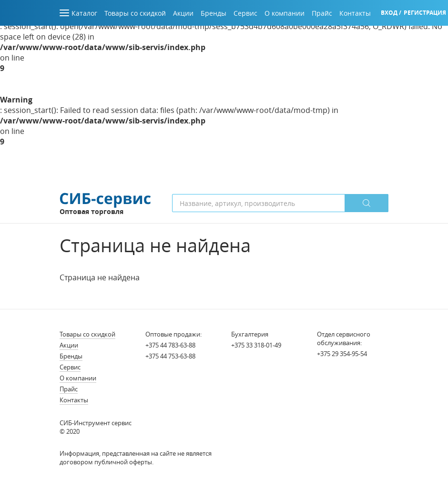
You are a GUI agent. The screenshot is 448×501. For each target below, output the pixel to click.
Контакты (74, 400)
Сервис (70, 367)
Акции (69, 345)
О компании (78, 378)
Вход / (391, 13)
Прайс (69, 389)
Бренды (71, 356)
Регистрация (425, 13)
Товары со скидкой (87, 334)
